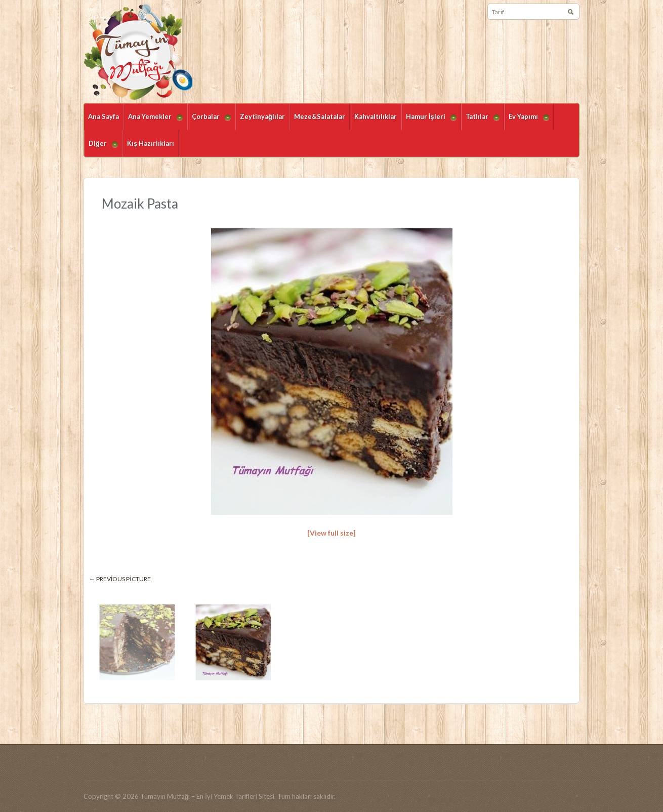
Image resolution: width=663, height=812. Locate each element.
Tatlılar (480, 121)
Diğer (101, 148)
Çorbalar (209, 121)
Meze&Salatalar (320, 116)
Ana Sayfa (103, 116)
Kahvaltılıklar (376, 116)
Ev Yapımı (527, 121)
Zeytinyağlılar (262, 116)
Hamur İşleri (429, 121)
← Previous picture (120, 579)
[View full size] (332, 533)
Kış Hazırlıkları (151, 143)
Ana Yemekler (153, 121)
